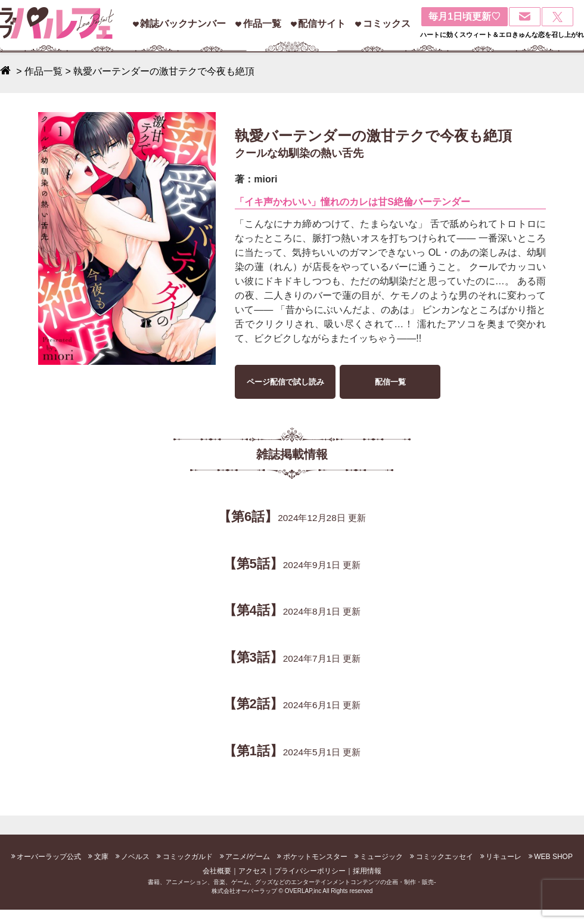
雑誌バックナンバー (183, 24)
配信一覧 (390, 382)
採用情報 (367, 871)
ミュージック (381, 857)
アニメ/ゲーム (248, 857)
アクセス (253, 871)
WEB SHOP (553, 857)
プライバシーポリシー (310, 871)
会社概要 (217, 871)
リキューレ (504, 857)
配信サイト (322, 24)
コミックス (387, 24)
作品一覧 (262, 24)
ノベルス (135, 857)
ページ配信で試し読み (285, 382)
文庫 (101, 857)
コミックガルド (188, 857)
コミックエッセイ (445, 857)
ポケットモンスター (315, 857)
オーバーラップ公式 (49, 857)
